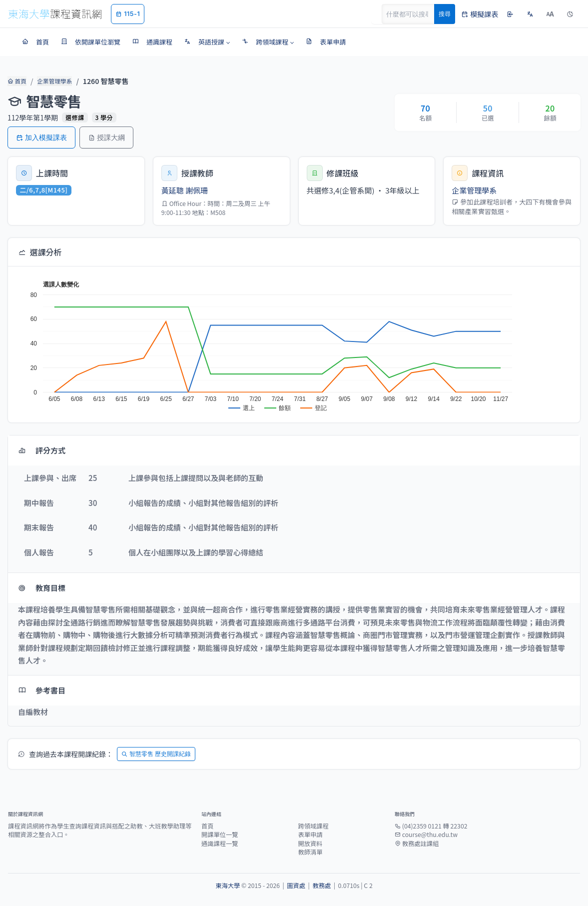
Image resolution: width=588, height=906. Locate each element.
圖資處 (296, 885)
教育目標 (42, 588)
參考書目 (42, 690)
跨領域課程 (313, 826)
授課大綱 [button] (106, 137)
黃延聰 (173, 190)
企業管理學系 (52, 81)
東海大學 (228, 885)
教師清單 (310, 852)
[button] (207, 42)
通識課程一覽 (220, 843)
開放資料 (310, 843)
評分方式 (42, 450)
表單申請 (310, 834)
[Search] (414, 14)
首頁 (16, 81)
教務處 (321, 885)
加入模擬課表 (41, 137)
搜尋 (445, 14)
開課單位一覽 (220, 834)
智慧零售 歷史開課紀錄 (156, 754)
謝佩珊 (197, 190)
